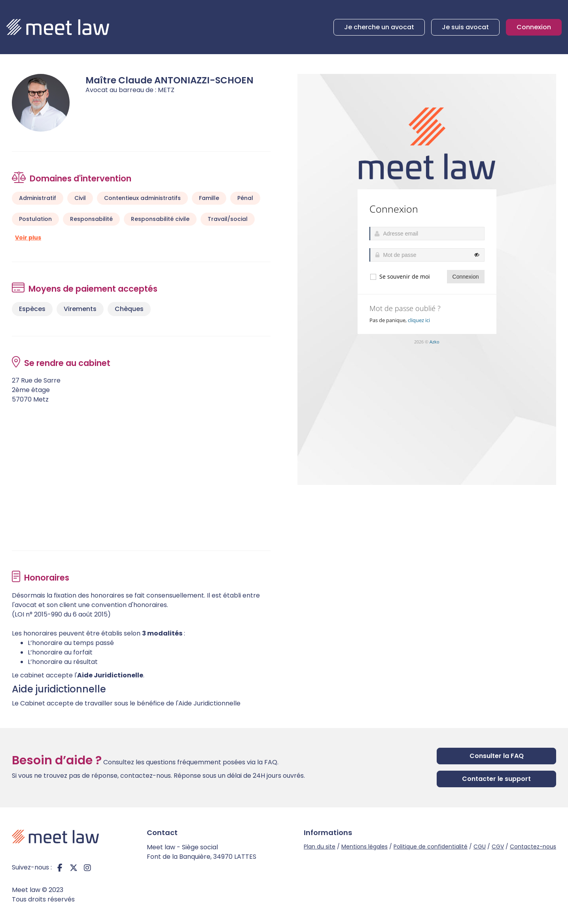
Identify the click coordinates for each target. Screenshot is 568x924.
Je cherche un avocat (379, 27)
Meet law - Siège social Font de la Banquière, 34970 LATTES (202, 852)
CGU (480, 847)
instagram (87, 867)
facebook (60, 867)
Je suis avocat (465, 27)
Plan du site (320, 847)
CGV (498, 847)
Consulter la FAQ (497, 756)
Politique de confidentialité (431, 847)
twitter (74, 867)
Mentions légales (364, 847)
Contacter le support (496, 779)
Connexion (534, 27)
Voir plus (28, 238)
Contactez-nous (533, 847)
